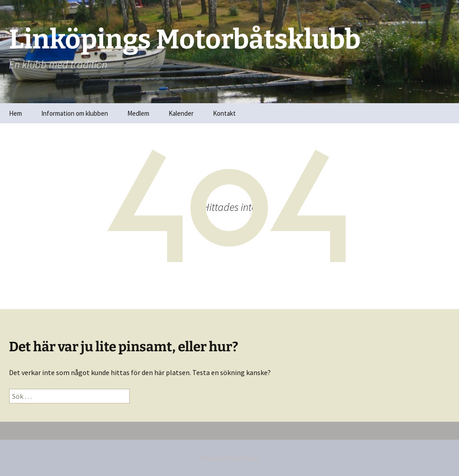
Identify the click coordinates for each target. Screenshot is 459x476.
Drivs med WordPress (229, 458)
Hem (15, 113)
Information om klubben (75, 113)
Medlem (138, 113)
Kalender (181, 113)
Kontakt (224, 113)
